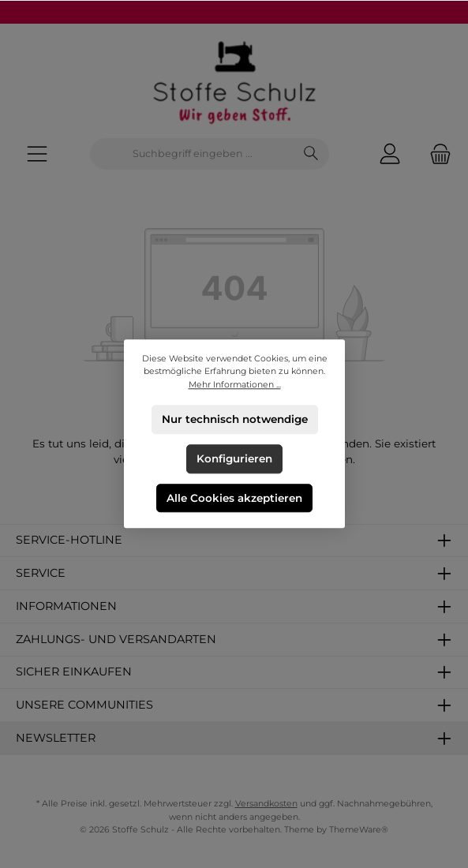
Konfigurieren (234, 458)
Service (41, 573)
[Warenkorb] (436, 154)
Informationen (66, 606)
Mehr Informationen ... (234, 385)
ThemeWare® (359, 830)
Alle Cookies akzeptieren (234, 498)
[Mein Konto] (390, 154)
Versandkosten (266, 804)
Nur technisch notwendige (234, 419)
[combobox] (192, 154)
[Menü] (37, 154)
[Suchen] (311, 154)
